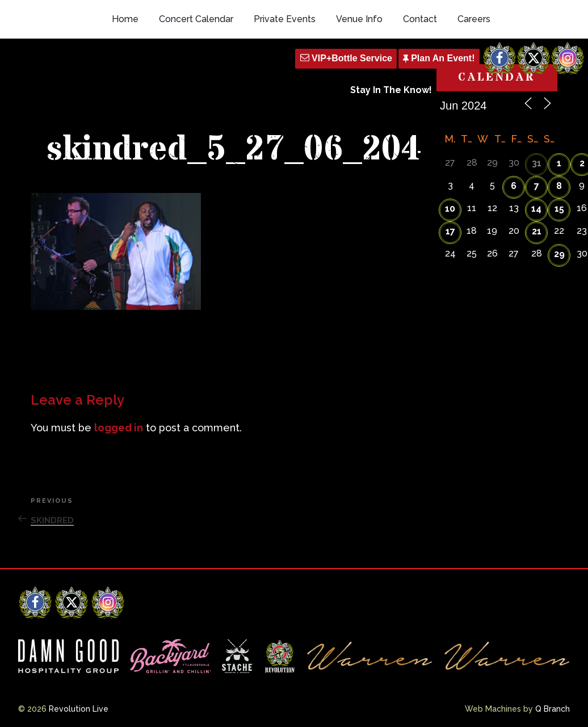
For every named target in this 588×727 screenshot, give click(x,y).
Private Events (285, 19)
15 (559, 209)
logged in (119, 428)
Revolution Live (79, 709)
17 (450, 231)
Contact (420, 19)
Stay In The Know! (391, 90)
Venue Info (359, 19)
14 (536, 209)
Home (125, 19)
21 (537, 231)
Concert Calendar (196, 19)
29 (559, 254)
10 (450, 209)
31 (537, 163)
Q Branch (553, 709)
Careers (474, 19)
